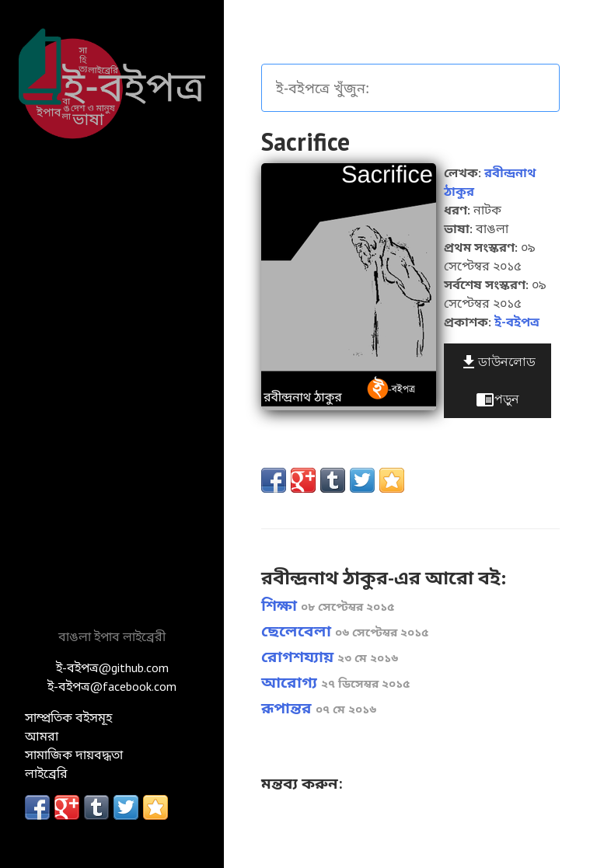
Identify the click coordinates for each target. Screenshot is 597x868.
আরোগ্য (335, 682)
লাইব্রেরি (46, 773)
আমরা (42, 736)
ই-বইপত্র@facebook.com (112, 686)
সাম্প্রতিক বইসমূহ (68, 717)
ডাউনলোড (497, 362)
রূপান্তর (319, 708)
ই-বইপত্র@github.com (112, 668)
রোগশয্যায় (330, 657)
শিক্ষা (328, 605)
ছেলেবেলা (345, 631)
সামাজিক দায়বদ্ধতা (74, 755)
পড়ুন (497, 399)
